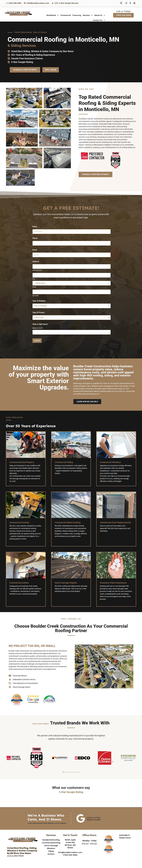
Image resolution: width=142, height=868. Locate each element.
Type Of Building (39, 301)
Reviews (88, 15)
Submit (37, 341)
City (34, 279)
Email (35, 250)
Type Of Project (39, 313)
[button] (121, 3)
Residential (53, 15)
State (34, 287)
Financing (77, 15)
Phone (36, 238)
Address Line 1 (37, 270)
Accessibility (125, 835)
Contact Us (99, 20)
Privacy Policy (125, 838)
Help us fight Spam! (41, 324)
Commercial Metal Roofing (68, 522)
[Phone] (72, 243)
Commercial (66, 15)
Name (35, 227)
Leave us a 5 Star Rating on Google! (94, 819)
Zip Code (35, 296)
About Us (100, 15)
